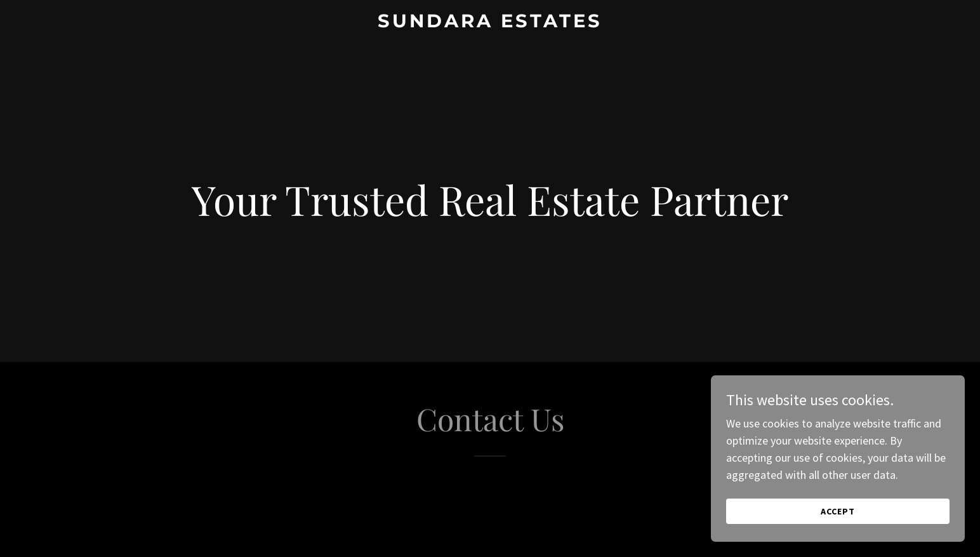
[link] (490, 23)
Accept (838, 529)
